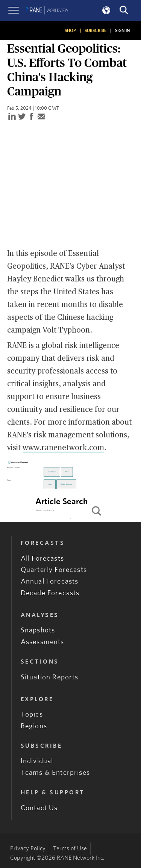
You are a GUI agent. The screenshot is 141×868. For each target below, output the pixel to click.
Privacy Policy (28, 848)
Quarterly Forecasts (54, 570)
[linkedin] (12, 117)
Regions (34, 726)
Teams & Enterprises (55, 773)
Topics (32, 715)
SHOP (70, 30)
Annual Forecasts (50, 581)
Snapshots (38, 630)
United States (52, 472)
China (67, 472)
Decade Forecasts (50, 593)
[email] (41, 117)
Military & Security (66, 484)
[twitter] (22, 117)
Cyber (50, 484)
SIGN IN (122, 30)
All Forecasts (42, 559)
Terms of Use (70, 848)
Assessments (42, 642)
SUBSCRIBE (96, 30)
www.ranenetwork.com (63, 448)
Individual (37, 761)
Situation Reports (50, 677)
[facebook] (32, 117)
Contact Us (39, 808)
